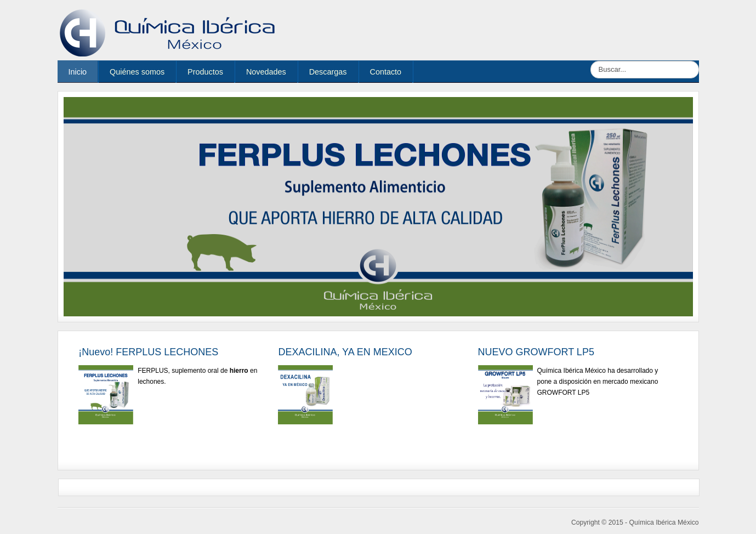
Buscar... (591, 61)
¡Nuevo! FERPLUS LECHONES (148, 352)
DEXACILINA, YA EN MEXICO (345, 352)
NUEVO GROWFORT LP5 (536, 352)
